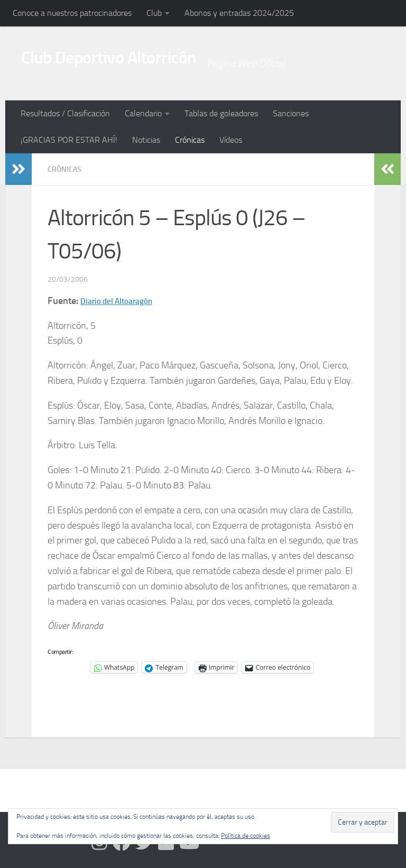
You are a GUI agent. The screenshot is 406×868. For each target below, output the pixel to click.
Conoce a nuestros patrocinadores (72, 13)
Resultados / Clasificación (65, 113)
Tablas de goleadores (221, 113)
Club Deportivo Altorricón (137, 63)
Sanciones (291, 113)
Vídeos (231, 140)
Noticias (146, 140)
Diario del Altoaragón (124, 300)
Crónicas (190, 140)
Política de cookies (246, 836)
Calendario (143, 113)
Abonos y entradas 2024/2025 (239, 13)
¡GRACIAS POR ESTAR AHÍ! (69, 140)
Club (154, 13)
